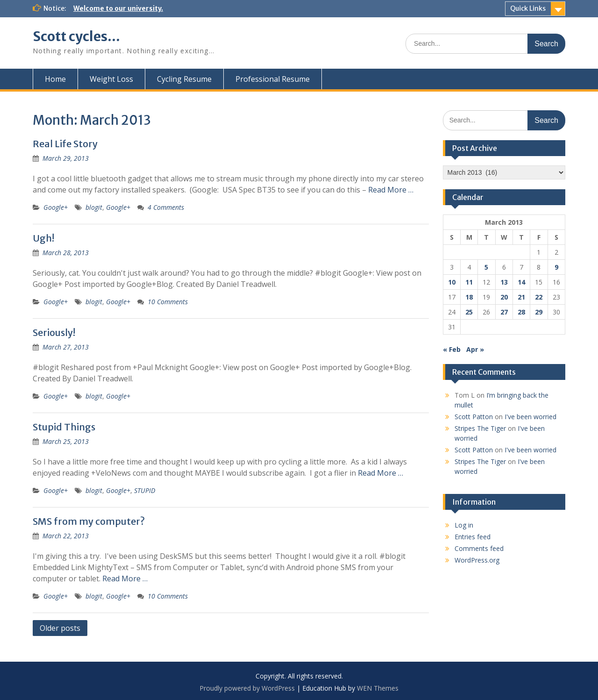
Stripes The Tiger (480, 428)
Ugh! (43, 238)
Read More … (391, 190)
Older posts (60, 628)
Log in (464, 525)
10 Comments (168, 302)
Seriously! (54, 332)
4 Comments (166, 207)
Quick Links (528, 8)
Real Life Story (65, 144)
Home (55, 79)
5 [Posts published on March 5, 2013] (486, 267)
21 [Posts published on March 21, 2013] (521, 297)
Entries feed (473, 537)
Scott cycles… (76, 36)
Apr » (475, 349)
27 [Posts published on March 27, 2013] (504, 312)
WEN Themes (378, 688)
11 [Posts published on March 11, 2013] (469, 282)
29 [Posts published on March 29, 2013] (539, 312)
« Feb (452, 349)
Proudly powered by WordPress (247, 688)
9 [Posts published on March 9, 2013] (556, 267)
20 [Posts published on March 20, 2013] (504, 297)
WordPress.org (477, 560)
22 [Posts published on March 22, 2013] (539, 297)
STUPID (145, 490)
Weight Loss (111, 79)
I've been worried (530, 417)
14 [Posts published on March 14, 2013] (521, 282)
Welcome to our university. (118, 8)
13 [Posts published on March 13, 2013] (504, 282)
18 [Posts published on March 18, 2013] (469, 297)
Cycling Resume (184, 79)
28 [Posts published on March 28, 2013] (521, 312)
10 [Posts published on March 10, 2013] (452, 282)
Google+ (56, 207)
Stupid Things (64, 427)
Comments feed (479, 548)
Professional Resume (273, 79)
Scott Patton (474, 417)
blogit (94, 207)
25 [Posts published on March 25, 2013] (469, 312)
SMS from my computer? (89, 521)
